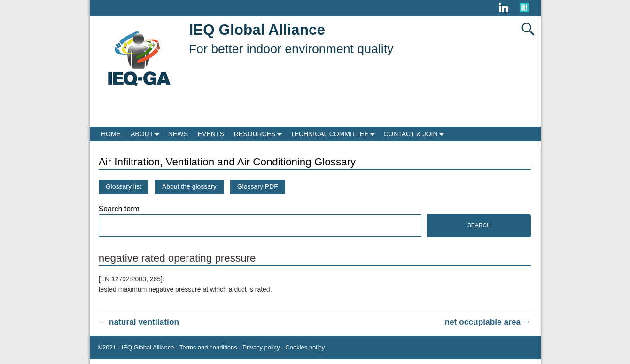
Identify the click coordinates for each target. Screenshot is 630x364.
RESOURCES (260, 134)
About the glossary (189, 186)
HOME (111, 134)
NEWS (178, 134)
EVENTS (211, 134)
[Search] (260, 225)
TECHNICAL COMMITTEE (334, 134)
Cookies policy (305, 347)
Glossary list (124, 186)
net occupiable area (488, 322)
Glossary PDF (258, 186)
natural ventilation (139, 322)
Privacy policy (261, 347)
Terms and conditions (208, 347)
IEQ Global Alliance (257, 30)
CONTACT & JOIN (415, 134)
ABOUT (147, 134)
